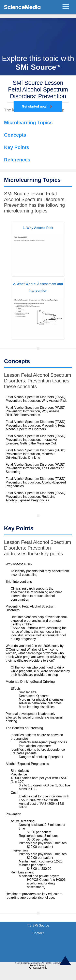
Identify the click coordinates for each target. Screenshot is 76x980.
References (17, 160)
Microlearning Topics (28, 122)
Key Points (17, 147)
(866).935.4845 (38, 968)
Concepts (15, 135)
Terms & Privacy (38, 965)
